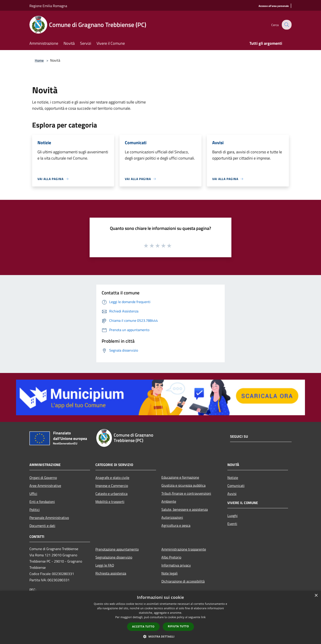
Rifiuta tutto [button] (178, 626)
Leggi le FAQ (105, 565)
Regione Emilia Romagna (48, 6)
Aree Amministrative (45, 486)
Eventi (232, 524)
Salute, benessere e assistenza (185, 509)
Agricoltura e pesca (176, 525)
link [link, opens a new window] (203, 617)
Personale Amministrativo (49, 518)
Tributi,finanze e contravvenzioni (186, 493)
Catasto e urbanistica (111, 494)
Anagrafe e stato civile (112, 478)
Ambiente (169, 501)
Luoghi (233, 516)
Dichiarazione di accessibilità (183, 581)
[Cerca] (286, 25)
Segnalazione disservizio (114, 557)
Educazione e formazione (180, 477)
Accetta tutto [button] (143, 627)
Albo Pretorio (171, 557)
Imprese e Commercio (112, 486)
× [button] (316, 596)
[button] (160, 636)
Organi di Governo (43, 478)
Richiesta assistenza (111, 573)
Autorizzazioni (172, 517)
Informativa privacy (176, 565)
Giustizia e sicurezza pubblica (183, 485)
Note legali (170, 573)
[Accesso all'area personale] (274, 6)
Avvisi (232, 494)
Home (39, 60)
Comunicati (236, 486)
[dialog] (160, 617)
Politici (35, 510)
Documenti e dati (42, 526)
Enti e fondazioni (42, 502)
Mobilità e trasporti (110, 502)
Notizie (233, 478)
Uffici (33, 494)
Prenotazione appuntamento (117, 549)
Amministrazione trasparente (184, 549)
